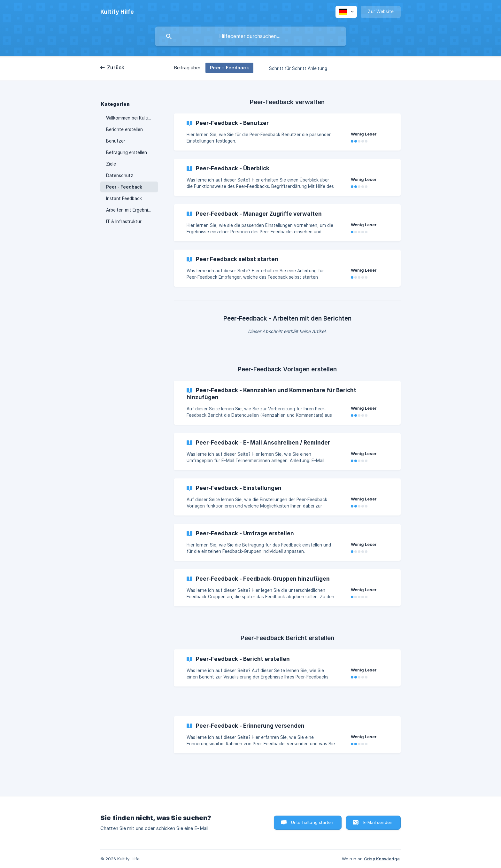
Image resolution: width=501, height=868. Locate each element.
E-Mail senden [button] (378, 822)
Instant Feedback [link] (124, 198)
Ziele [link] (111, 164)
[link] (287, 132)
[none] (117, 12)
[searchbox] (250, 36)
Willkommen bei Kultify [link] (129, 118)
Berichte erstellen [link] (124, 129)
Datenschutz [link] (120, 175)
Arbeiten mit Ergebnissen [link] (132, 210)
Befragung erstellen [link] (127, 152)
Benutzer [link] (116, 141)
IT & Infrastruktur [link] (124, 221)
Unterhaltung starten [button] (312, 822)
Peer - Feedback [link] (124, 187)
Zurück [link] (116, 68)
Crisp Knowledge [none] (382, 859)
